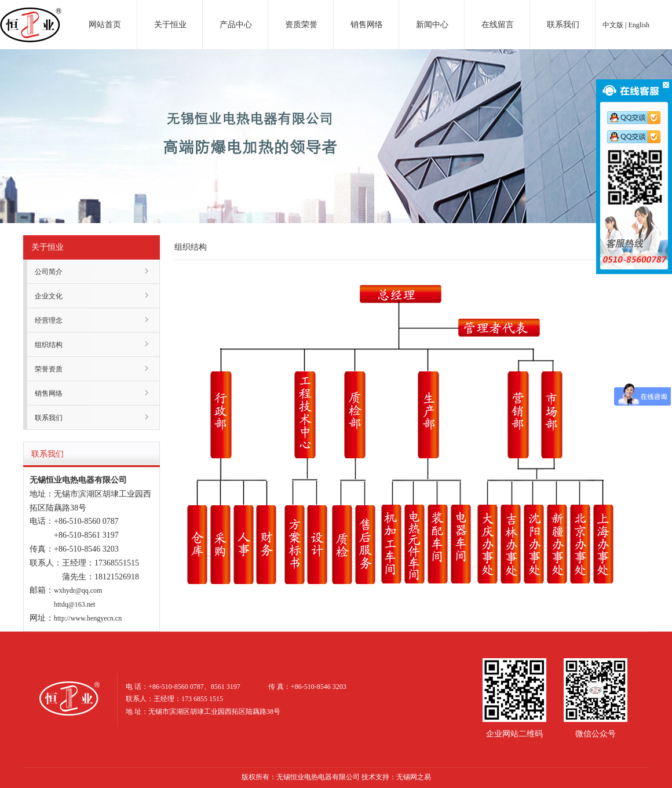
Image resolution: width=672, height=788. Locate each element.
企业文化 (49, 296)
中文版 (613, 25)
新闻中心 (432, 25)
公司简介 (49, 272)
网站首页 (105, 25)
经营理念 (49, 320)
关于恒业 (170, 25)
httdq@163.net (74, 604)
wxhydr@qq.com (78, 590)
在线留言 (498, 25)
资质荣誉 (301, 25)
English (639, 25)
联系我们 (563, 25)
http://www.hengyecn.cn (88, 618)
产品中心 (236, 25)
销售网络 (367, 25)
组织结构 (49, 345)
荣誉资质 (49, 369)
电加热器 (31, 14)
